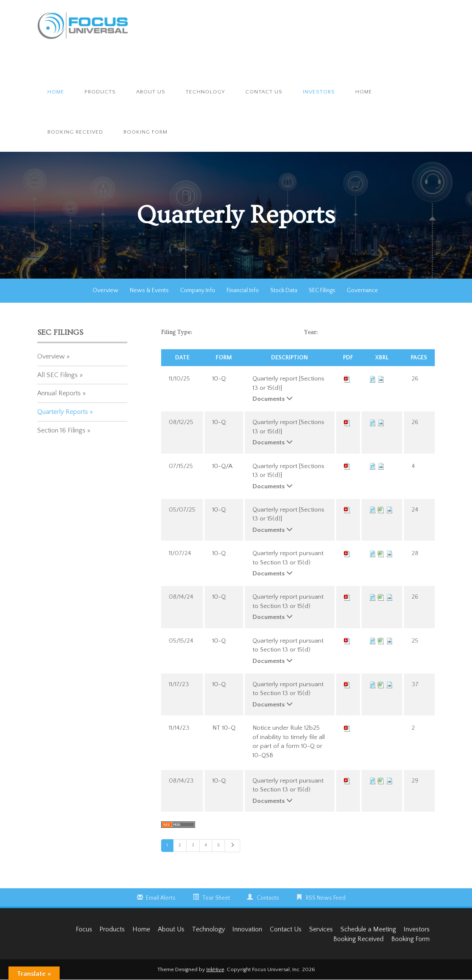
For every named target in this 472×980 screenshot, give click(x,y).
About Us (151, 92)
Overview (106, 290)
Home (56, 92)
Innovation (244, 930)
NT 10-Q (224, 728)
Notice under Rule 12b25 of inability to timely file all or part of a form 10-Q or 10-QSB (289, 741)
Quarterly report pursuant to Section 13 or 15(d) (288, 558)
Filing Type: (177, 332)
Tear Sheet (216, 898)
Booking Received (75, 132)
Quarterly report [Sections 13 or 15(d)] (288, 383)
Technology (205, 92)
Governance (362, 290)
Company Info (198, 290)
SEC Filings (322, 290)
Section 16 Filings (61, 430)
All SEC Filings (58, 375)
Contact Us (264, 92)
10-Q (219, 379)
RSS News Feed (326, 898)
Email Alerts (161, 898)
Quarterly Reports (63, 412)
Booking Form (145, 132)
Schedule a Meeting (367, 930)
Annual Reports (59, 393)
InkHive (215, 970)
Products (100, 92)
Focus (77, 930)
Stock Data (284, 290)
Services (319, 930)
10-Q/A (222, 466)
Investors (319, 92)
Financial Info (243, 290)
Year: (311, 332)
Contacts (268, 898)
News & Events (149, 290)
